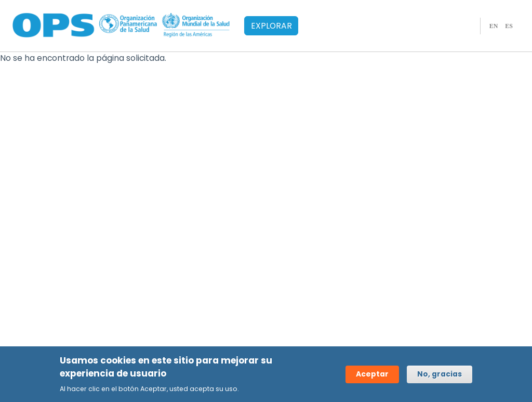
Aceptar (372, 375)
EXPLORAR (271, 26)
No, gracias (440, 375)
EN (494, 26)
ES (509, 26)
